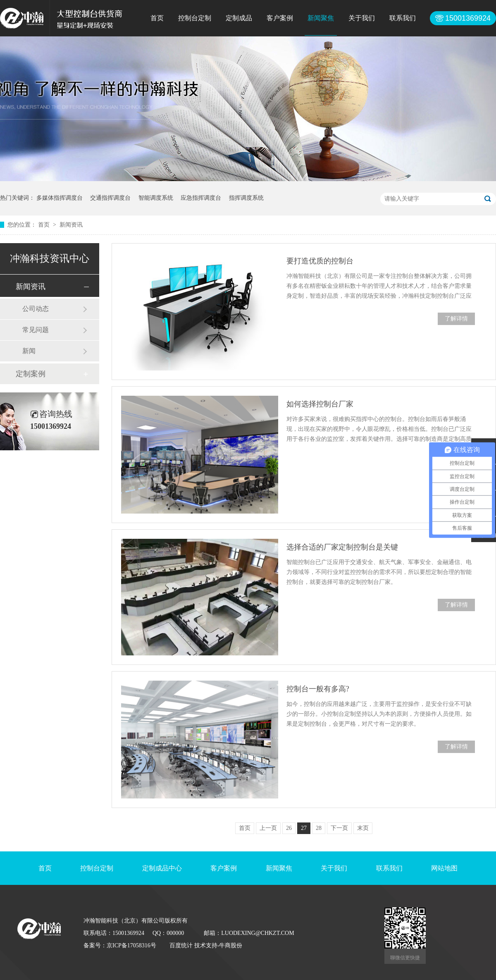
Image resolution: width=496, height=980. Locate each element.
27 (304, 828)
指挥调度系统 (246, 198)
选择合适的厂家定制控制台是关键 (342, 547)
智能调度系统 (156, 198)
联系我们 (403, 18)
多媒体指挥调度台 (60, 198)
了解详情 (456, 319)
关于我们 (362, 18)
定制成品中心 (162, 868)
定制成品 (239, 18)
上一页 (268, 828)
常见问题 (36, 330)
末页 (363, 828)
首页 (157, 18)
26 (289, 828)
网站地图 (444, 868)
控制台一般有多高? (318, 689)
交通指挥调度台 (110, 198)
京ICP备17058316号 (131, 945)
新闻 (29, 351)
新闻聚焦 (321, 18)
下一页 (339, 828)
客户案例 (280, 18)
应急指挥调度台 (201, 198)
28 (319, 828)
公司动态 (36, 309)
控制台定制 (195, 18)
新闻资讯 (71, 225)
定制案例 (31, 374)
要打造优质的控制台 (320, 261)
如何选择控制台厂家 (320, 404)
